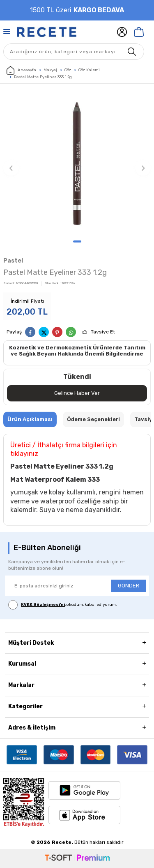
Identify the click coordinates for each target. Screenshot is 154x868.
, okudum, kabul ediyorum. (63, 605)
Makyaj (50, 70)
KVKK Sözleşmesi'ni (43, 605)
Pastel (13, 261)
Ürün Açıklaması (30, 419)
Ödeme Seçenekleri (93, 419)
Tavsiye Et (103, 332)
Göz (68, 70)
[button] (77, 241)
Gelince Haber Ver (77, 393)
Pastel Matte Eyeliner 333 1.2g (43, 77)
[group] (77, 164)
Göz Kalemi (89, 70)
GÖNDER (129, 586)
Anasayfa (21, 70)
